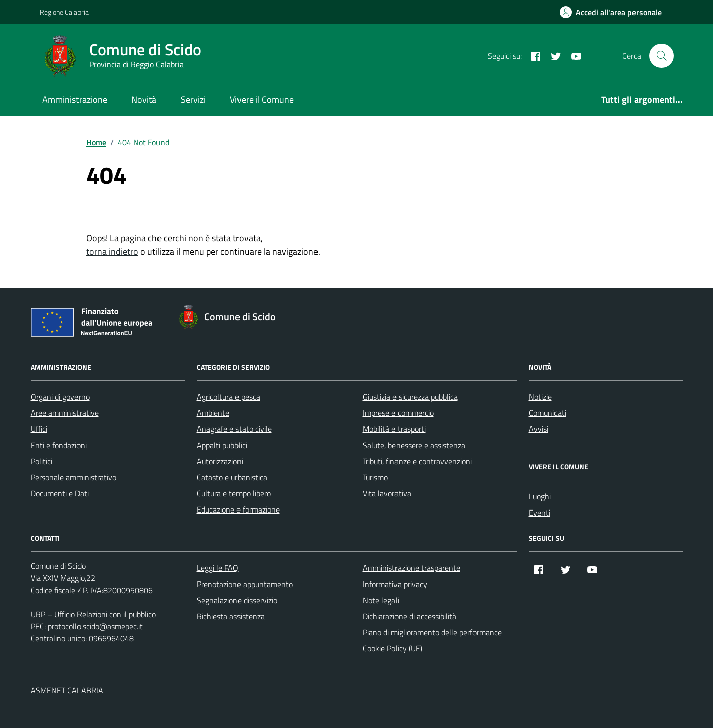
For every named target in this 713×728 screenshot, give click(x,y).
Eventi (540, 513)
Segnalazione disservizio (237, 600)
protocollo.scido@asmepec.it (95, 626)
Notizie (540, 397)
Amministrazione (75, 99)
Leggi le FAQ (218, 568)
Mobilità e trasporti (394, 429)
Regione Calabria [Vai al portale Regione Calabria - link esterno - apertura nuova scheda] (64, 12)
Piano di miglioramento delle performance (432, 632)
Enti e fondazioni (59, 445)
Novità (144, 99)
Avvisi (539, 429)
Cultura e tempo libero (234, 493)
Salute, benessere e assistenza (414, 445)
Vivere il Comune (262, 99)
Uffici (39, 429)
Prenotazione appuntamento (245, 584)
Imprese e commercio (398, 413)
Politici (42, 461)
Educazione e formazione (238, 509)
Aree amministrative (65, 413)
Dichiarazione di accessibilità (410, 616)
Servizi (193, 99)
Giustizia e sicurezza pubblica (410, 397)
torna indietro (112, 251)
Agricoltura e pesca (228, 397)
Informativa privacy (395, 584)
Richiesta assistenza (231, 616)
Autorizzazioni (220, 461)
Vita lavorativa (387, 493)
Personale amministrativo (73, 477)
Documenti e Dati (60, 493)
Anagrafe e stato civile (234, 429)
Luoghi (540, 496)
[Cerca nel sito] (661, 56)
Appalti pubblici (222, 445)
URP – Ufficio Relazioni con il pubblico (93, 614)
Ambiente (213, 413)
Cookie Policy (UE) (392, 648)
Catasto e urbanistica (232, 477)
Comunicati (547, 413)
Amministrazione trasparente (412, 568)
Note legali (381, 600)
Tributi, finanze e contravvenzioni (417, 461)
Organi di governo (60, 397)
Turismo (375, 477)
